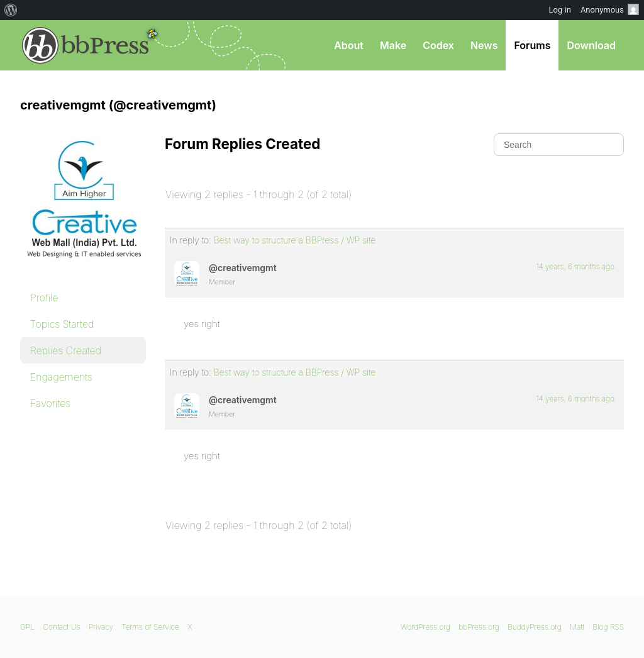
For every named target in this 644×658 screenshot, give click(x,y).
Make (393, 45)
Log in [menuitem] (560, 10)
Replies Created (66, 350)
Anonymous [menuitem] (610, 9)
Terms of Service (150, 627)
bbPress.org (86, 45)
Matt (577, 627)
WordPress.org (425, 627)
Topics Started (62, 324)
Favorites (50, 403)
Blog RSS (608, 627)
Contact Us (61, 627)
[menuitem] (11, 10)
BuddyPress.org (535, 627)
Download (591, 45)
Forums (532, 45)
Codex (438, 45)
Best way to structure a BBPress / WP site (295, 240)
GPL (27, 627)
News (484, 45)
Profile (44, 298)
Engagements (61, 377)
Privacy (101, 627)
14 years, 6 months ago (575, 266)
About (349, 45)
